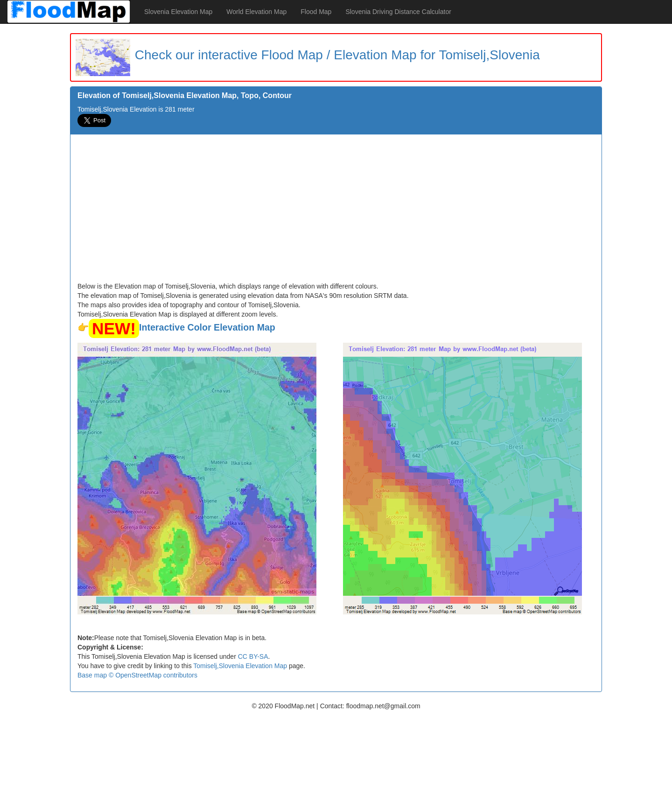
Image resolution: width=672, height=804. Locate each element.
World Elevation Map (256, 12)
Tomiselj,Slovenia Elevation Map (240, 666)
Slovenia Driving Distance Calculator (398, 12)
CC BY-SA (253, 656)
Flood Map (316, 12)
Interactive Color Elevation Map (207, 327)
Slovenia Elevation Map (178, 12)
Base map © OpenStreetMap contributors (137, 675)
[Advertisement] (336, 212)
